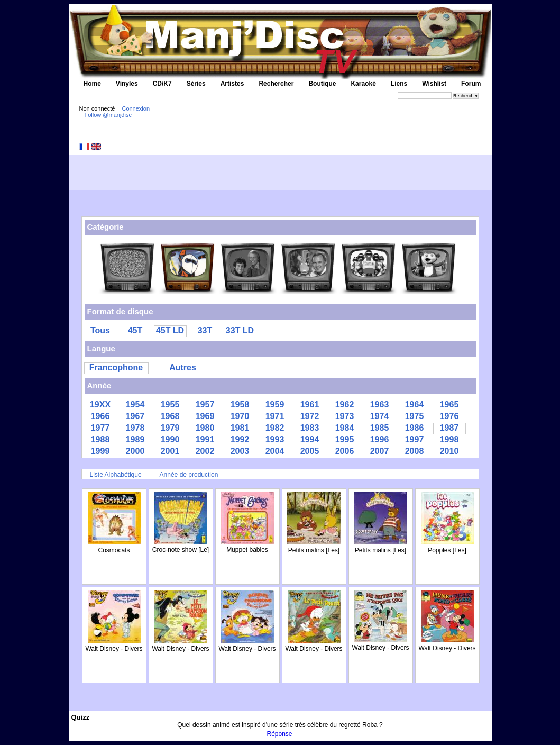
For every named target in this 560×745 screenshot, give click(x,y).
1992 (240, 439)
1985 (380, 428)
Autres (183, 367)
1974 (380, 416)
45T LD (170, 330)
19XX (100, 405)
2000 (135, 451)
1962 (345, 405)
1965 (449, 405)
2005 (310, 451)
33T (205, 330)
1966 (100, 416)
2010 (449, 451)
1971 (275, 416)
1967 (135, 416)
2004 (275, 451)
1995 (345, 439)
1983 (310, 428)
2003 (240, 451)
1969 (205, 416)
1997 (415, 439)
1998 (449, 439)
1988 (100, 439)
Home (92, 84)
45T (135, 330)
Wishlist (434, 84)
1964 (415, 405)
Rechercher (276, 84)
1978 (135, 428)
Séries (196, 84)
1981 (240, 428)
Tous (100, 330)
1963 (380, 405)
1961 (310, 405)
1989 (135, 439)
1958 (240, 405)
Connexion (136, 108)
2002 (205, 451)
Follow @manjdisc (108, 115)
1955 (170, 405)
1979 (170, 428)
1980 (205, 428)
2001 (170, 451)
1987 (449, 428)
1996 (380, 439)
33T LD (240, 330)
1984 (345, 428)
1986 (415, 428)
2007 (380, 451)
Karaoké (363, 84)
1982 (275, 428)
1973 (345, 416)
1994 (310, 439)
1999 (100, 451)
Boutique (322, 84)
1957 (205, 405)
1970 (240, 416)
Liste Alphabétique (116, 475)
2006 (345, 451)
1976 (449, 416)
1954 (135, 405)
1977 (100, 428)
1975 (415, 416)
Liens (399, 84)
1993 (275, 439)
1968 (170, 416)
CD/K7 (162, 84)
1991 (205, 439)
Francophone (116, 367)
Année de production (189, 475)
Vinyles (127, 84)
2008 (415, 451)
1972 (310, 416)
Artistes (232, 84)
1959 (275, 405)
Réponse (280, 734)
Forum (471, 84)
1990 (170, 439)
